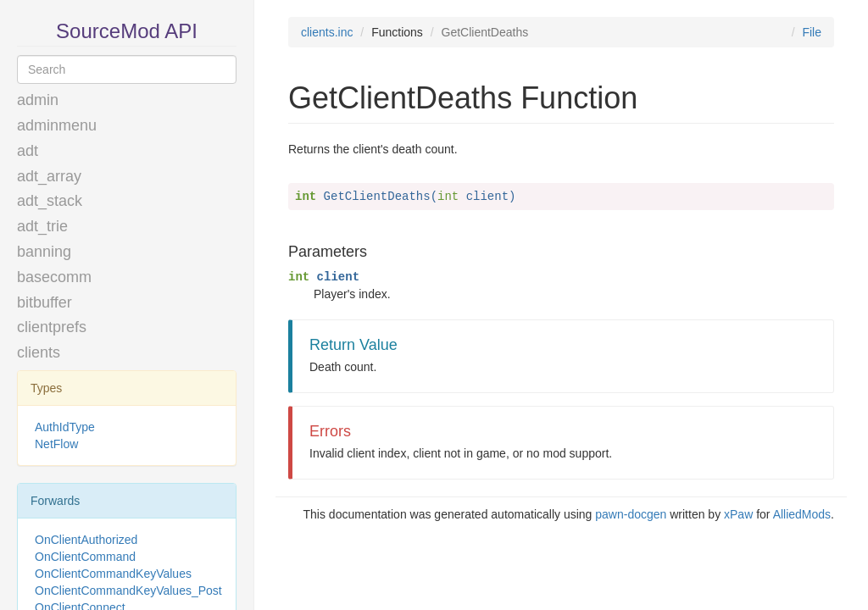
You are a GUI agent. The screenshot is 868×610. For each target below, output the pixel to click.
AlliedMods (802, 514)
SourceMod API (127, 31)
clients (39, 352)
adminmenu (57, 125)
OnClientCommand (85, 557)
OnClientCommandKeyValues (113, 574)
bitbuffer (45, 302)
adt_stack (50, 201)
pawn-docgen (631, 514)
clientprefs (52, 327)
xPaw (738, 514)
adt (28, 151)
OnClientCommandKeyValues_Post (128, 591)
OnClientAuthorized (86, 540)
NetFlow (56, 444)
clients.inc (327, 32)
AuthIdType (65, 427)
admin (38, 100)
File (812, 32)
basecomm (54, 277)
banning (44, 252)
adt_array (49, 176)
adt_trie (42, 226)
